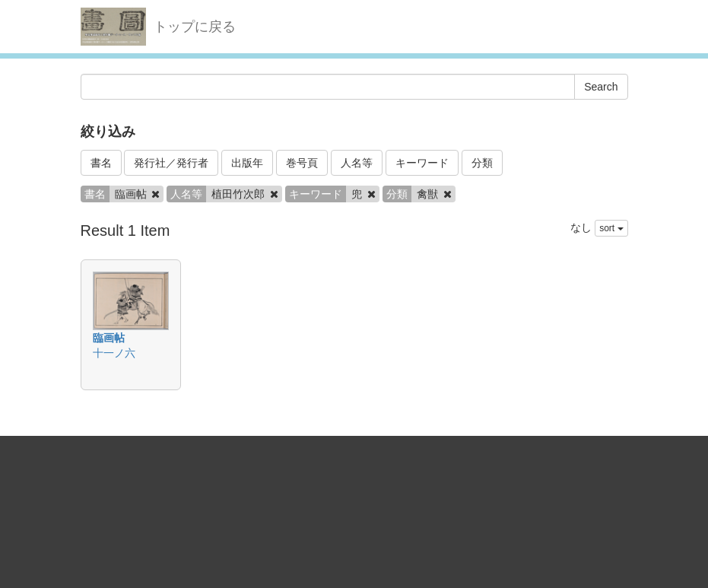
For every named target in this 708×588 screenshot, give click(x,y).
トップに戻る (195, 27)
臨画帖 (109, 338)
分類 (482, 163)
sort (611, 228)
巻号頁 (302, 163)
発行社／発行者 (171, 163)
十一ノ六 (114, 353)
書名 (101, 163)
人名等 (357, 163)
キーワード (422, 163)
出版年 (247, 163)
